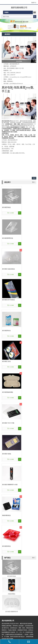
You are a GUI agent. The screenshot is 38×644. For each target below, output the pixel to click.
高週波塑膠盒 (12, 594)
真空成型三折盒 (6, 361)
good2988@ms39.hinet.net (16, 84)
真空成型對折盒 (6, 331)
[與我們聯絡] (19, 50)
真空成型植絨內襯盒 (8, 392)
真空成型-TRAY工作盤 (8, 423)
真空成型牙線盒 (6, 207)
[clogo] (19, 8)
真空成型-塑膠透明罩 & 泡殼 (10, 485)
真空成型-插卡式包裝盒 (8, 300)
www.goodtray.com (14, 77)
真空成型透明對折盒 (8, 238)
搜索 (35, 17)
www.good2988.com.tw (25, 77)
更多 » (34, 182)
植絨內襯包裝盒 (6, 515)
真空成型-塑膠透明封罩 (12, 612)
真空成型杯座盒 (6, 546)
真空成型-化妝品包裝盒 (8, 269)
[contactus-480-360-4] (19, 107)
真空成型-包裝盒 (7, 454)
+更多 (34, 178)
